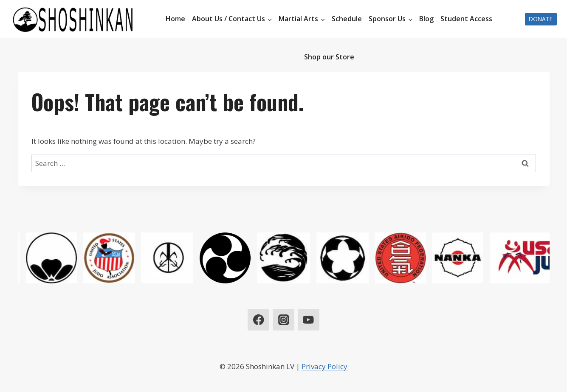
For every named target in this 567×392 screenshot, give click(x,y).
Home (175, 19)
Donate (541, 19)
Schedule (347, 19)
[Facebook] (258, 320)
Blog (426, 19)
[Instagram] (283, 320)
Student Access (466, 19)
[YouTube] (309, 320)
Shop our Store (329, 57)
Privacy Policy (324, 366)
